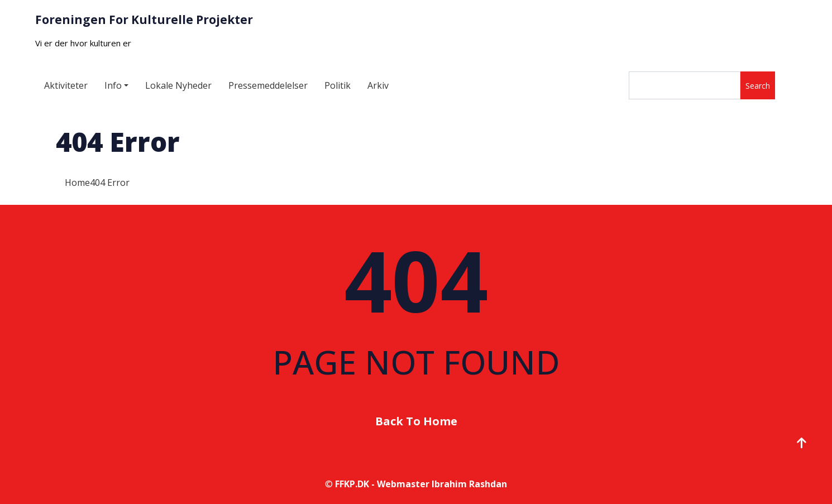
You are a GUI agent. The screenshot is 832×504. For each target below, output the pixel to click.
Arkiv (378, 85)
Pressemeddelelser (268, 85)
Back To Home (416, 421)
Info (113, 85)
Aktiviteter (66, 85)
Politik (338, 85)
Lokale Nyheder (178, 85)
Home (77, 183)
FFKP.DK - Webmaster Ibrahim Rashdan (421, 484)
